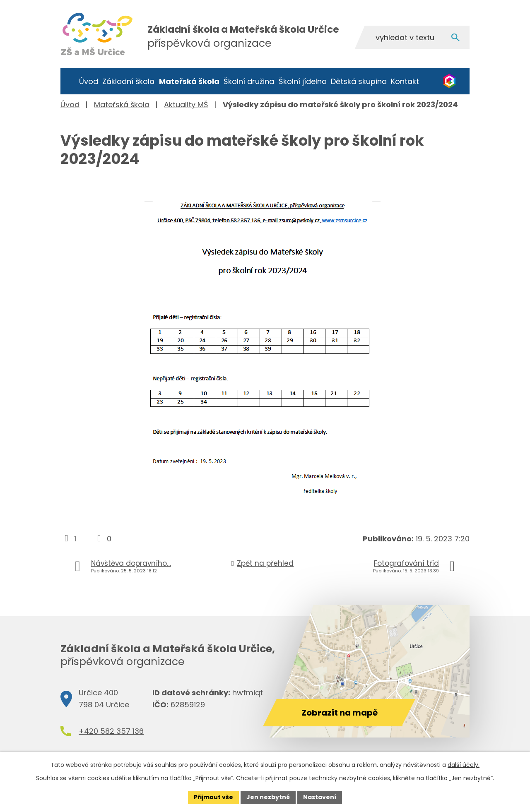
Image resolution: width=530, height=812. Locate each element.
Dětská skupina (359, 81)
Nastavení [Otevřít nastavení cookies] (320, 797)
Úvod (89, 81)
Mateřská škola (189, 81)
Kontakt (405, 81)
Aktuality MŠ (186, 105)
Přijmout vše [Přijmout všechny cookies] (213, 797)
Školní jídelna (303, 81)
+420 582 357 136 (111, 731)
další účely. (464, 765)
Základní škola (128, 81)
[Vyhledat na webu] (412, 37)
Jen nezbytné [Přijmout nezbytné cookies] (268, 797)
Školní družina (249, 81)
